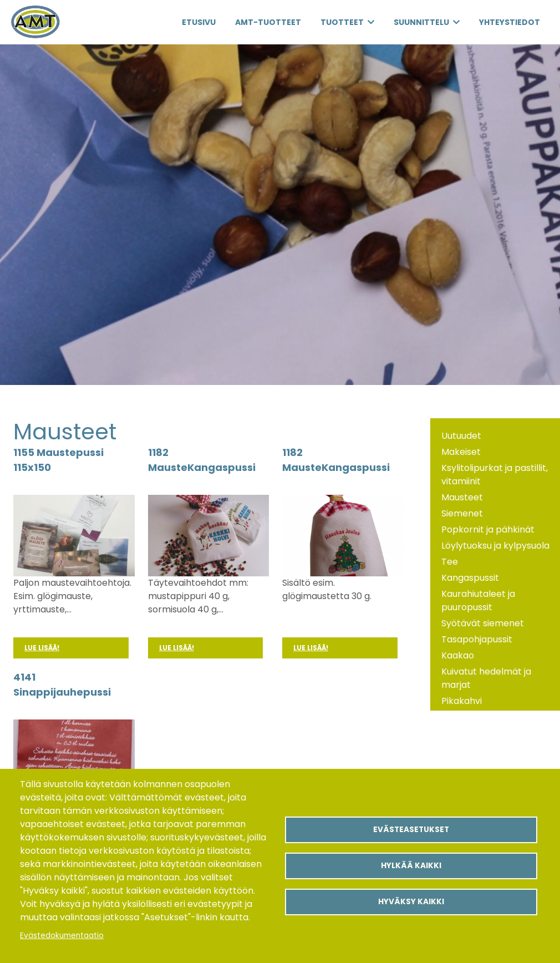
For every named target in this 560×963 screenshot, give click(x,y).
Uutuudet (461, 436)
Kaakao (458, 655)
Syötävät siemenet (483, 623)
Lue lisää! (42, 648)
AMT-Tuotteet (268, 22)
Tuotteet (342, 22)
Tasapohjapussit (477, 639)
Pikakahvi (462, 701)
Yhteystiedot (510, 22)
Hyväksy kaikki (411, 902)
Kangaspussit (470, 578)
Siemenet (462, 513)
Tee (450, 562)
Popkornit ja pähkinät (488, 529)
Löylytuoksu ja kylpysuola (495, 546)
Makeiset (461, 452)
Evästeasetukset (411, 830)
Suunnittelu (421, 22)
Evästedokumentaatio (62, 936)
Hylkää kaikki (411, 866)
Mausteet (462, 497)
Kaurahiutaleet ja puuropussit (478, 600)
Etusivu (199, 22)
